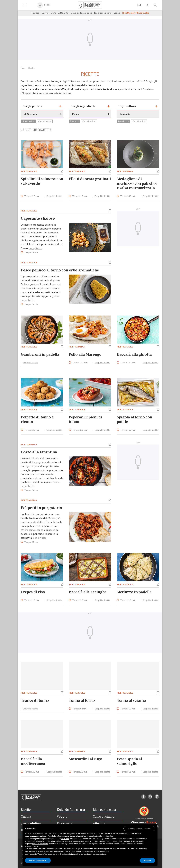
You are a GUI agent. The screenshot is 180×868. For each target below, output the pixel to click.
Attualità (63, 13)
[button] (62, 171)
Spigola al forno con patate (135, 419)
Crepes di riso (33, 592)
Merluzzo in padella (134, 592)
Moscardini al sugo (85, 759)
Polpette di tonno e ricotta (37, 419)
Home (23, 68)
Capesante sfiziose (38, 218)
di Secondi (28, 121)
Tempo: (32, 196)
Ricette (35, 13)
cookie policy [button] (108, 836)
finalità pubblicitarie (40, 844)
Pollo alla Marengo (85, 354)
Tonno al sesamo (131, 700)
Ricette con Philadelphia (136, 13)
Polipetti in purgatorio (41, 508)
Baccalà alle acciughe (88, 592)
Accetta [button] (147, 860)
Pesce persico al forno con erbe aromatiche (60, 270)
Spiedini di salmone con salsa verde (42, 181)
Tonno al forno (82, 700)
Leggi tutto (36, 248)
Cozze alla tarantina (39, 452)
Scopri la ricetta (54, 196)
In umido (123, 121)
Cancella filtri (45, 121)
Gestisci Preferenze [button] (38, 860)
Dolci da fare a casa (81, 13)
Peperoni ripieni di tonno (85, 419)
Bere (53, 13)
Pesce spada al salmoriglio (129, 761)
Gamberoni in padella (40, 354)
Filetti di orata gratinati (90, 179)
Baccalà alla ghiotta (134, 354)
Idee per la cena (103, 13)
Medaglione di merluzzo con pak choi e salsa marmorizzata (137, 183)
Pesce (74, 121)
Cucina (45, 13)
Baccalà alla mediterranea (33, 761)
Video (117, 13)
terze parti (65, 839)
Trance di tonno (35, 700)
